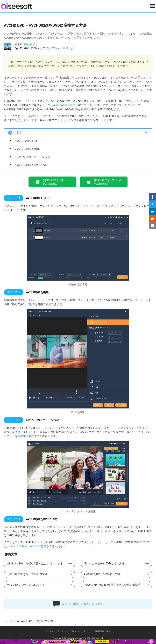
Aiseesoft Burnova (64, 105)
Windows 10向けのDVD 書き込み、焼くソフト (35, 564)
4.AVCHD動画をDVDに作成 (31, 165)
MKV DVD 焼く (18, 546)
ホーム (9, 621)
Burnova (20, 621)
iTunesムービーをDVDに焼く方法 (104, 564)
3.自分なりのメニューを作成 (33, 157)
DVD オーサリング (63, 48)
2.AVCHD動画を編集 (27, 149)
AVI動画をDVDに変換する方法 (102, 574)
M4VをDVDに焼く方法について (26, 585)
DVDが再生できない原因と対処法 (27, 574)
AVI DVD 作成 (38, 546)
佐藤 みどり (31, 44)
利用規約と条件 (103, 631)
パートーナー (89, 631)
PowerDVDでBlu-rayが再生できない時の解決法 (112, 585)
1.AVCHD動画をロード (29, 141)
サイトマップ (52, 631)
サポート (63, 631)
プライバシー (75, 631)
